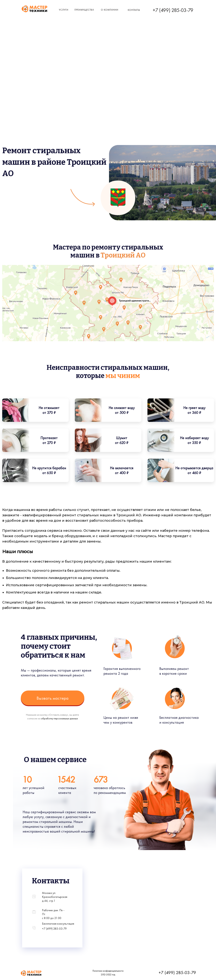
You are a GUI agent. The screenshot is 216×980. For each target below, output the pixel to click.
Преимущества (84, 10)
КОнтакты (134, 10)
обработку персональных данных (59, 718)
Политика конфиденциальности (108, 971)
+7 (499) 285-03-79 (173, 10)
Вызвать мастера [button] (53, 698)
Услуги (64, 10)
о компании (110, 10)
